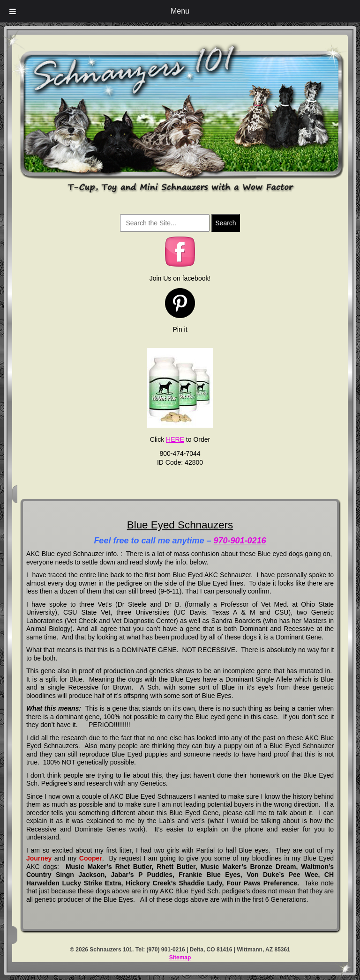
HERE (175, 439)
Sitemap (180, 958)
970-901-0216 (240, 541)
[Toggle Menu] (13, 11)
